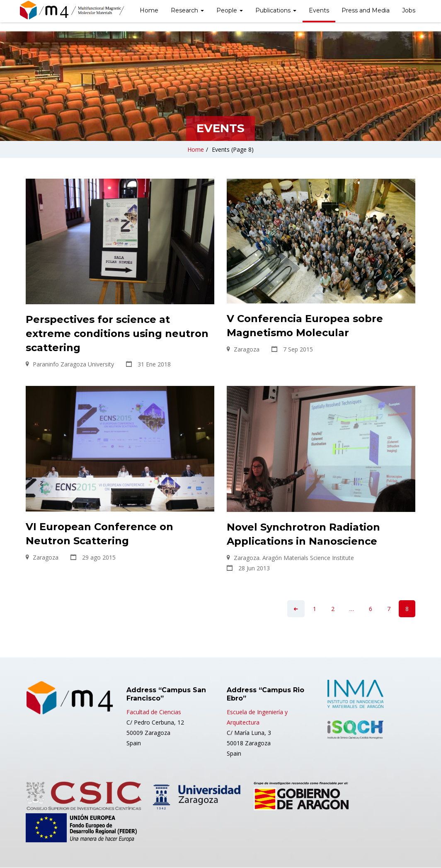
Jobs (409, 10)
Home (149, 10)
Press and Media (366, 10)
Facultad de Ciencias (154, 712)
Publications (276, 10)
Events (319, 10)
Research (187, 10)
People (230, 10)
